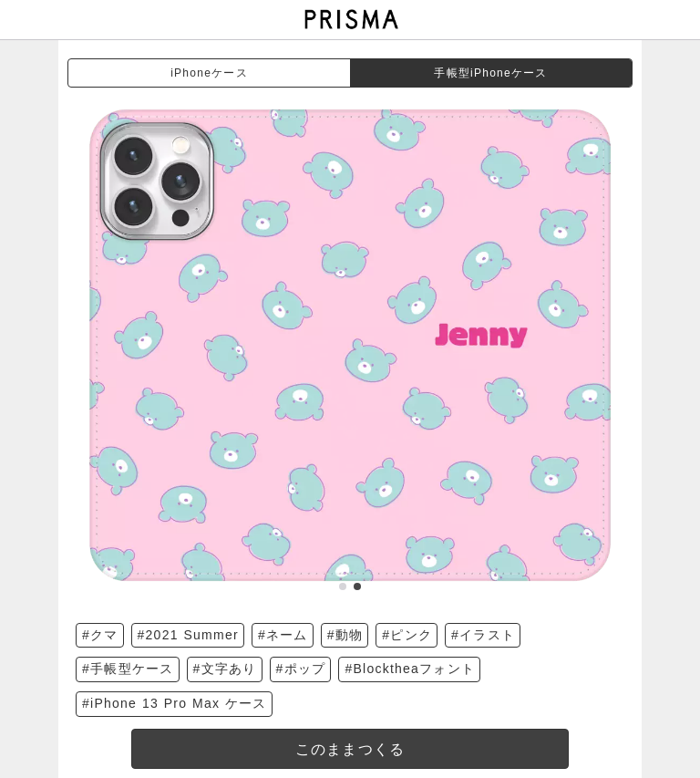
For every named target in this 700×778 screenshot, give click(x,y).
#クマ (100, 635)
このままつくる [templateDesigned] (350, 749)
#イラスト (483, 635)
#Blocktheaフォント (410, 669)
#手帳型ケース (128, 669)
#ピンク (407, 635)
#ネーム (283, 635)
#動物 (345, 635)
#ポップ (301, 669)
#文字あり (225, 669)
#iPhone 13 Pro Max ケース (175, 703)
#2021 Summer (188, 635)
